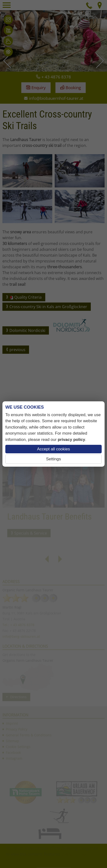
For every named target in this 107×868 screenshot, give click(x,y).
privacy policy (71, 440)
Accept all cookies (53, 449)
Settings (53, 459)
